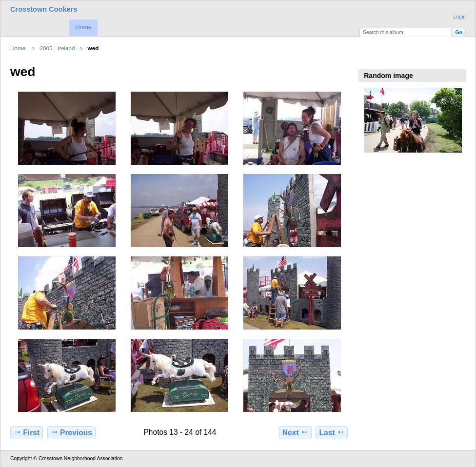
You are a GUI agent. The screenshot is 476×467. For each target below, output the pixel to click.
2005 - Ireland (57, 48)
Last (332, 432)
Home (83, 27)
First (27, 432)
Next (295, 432)
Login (460, 17)
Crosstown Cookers (44, 9)
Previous (71, 432)
